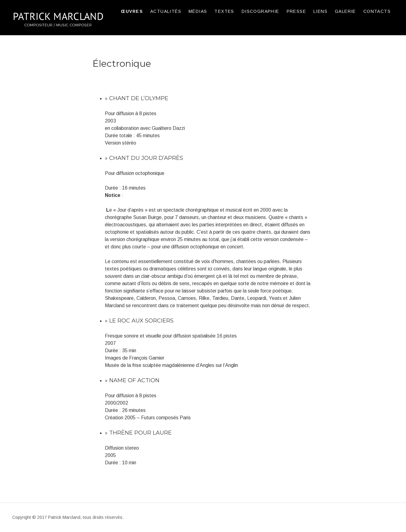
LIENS (320, 11)
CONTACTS (377, 11)
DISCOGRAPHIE (260, 11)
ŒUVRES (132, 11)
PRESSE (296, 11)
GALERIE (345, 11)
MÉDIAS (198, 11)
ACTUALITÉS (166, 11)
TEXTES (224, 11)
